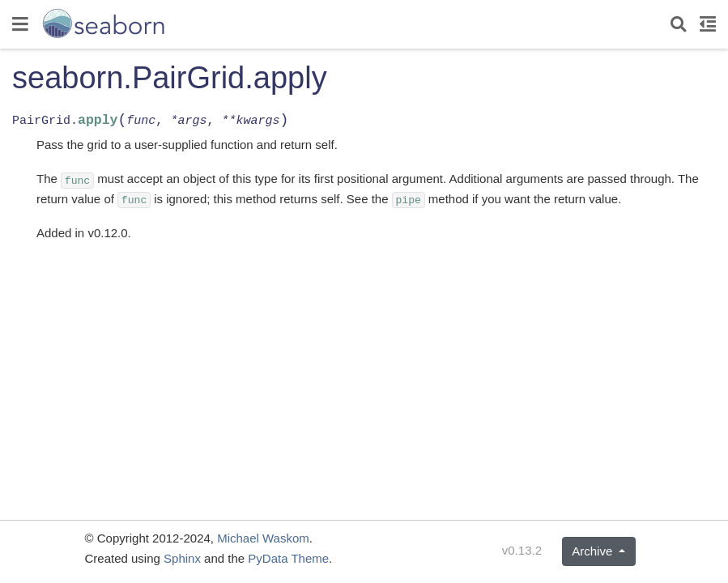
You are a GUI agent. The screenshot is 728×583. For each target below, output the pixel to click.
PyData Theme (288, 558)
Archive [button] (594, 551)
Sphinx (182, 558)
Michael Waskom (263, 538)
